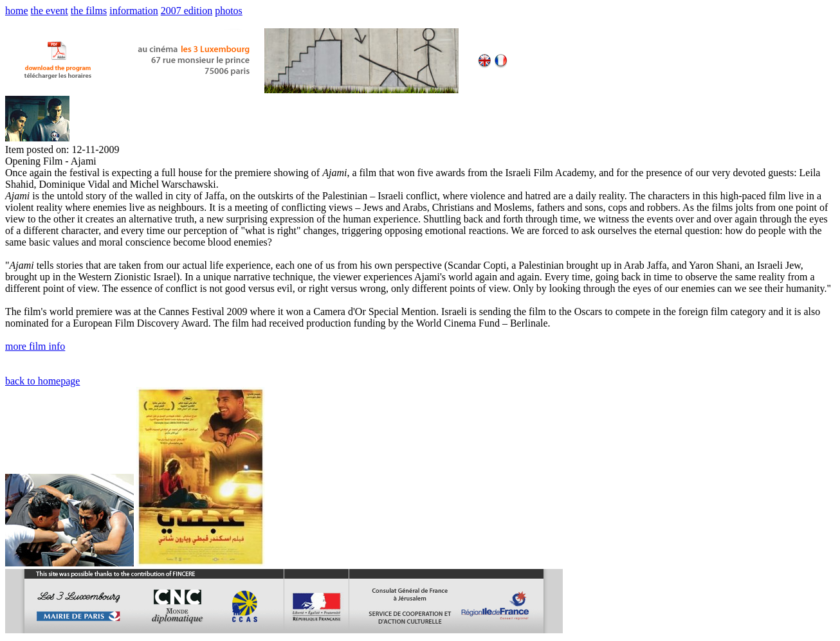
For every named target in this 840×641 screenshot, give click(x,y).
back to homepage (42, 381)
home (17, 11)
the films (89, 11)
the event (50, 11)
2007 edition (187, 11)
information (134, 11)
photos (229, 11)
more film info (35, 346)
